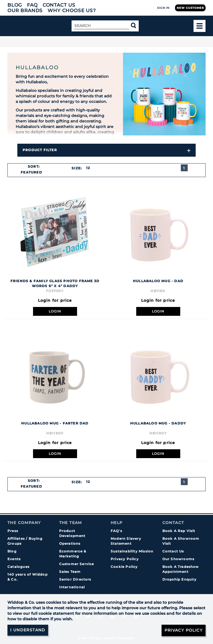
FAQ (32, 5)
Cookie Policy (124, 567)
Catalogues (18, 567)
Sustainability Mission (132, 551)
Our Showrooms (178, 559)
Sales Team (70, 572)
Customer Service (77, 564)
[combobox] (34, 172)
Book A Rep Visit (179, 531)
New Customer (190, 8)
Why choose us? (72, 10)
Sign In (163, 8)
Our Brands (25, 10)
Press (13, 531)
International (72, 587)
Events (14, 559)
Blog (15, 5)
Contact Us (59, 5)
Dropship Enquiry (180, 579)
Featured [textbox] (31, 172)
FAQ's (116, 531)
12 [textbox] (88, 168)
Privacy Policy (125, 559)
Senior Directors (75, 579)
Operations (70, 543)
